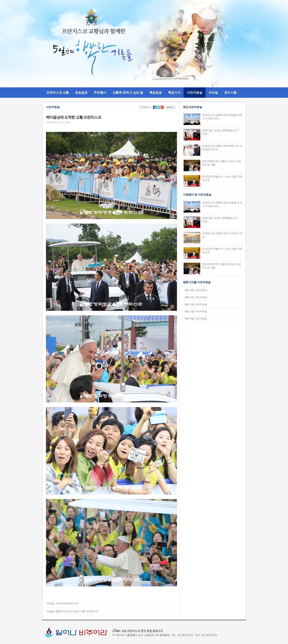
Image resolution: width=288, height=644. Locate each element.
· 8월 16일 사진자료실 (195, 304)
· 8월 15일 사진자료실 (195, 297)
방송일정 (81, 92)
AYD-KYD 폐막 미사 (67, 603)
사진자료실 (195, 92)
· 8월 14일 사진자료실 (195, 290)
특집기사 (174, 92)
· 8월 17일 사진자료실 (195, 311)
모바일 (213, 92)
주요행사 (100, 92)
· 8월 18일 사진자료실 (195, 318)
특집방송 (156, 92)
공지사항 (230, 92)
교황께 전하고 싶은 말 (128, 92)
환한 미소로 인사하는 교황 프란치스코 (77, 611)
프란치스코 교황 (58, 92)
